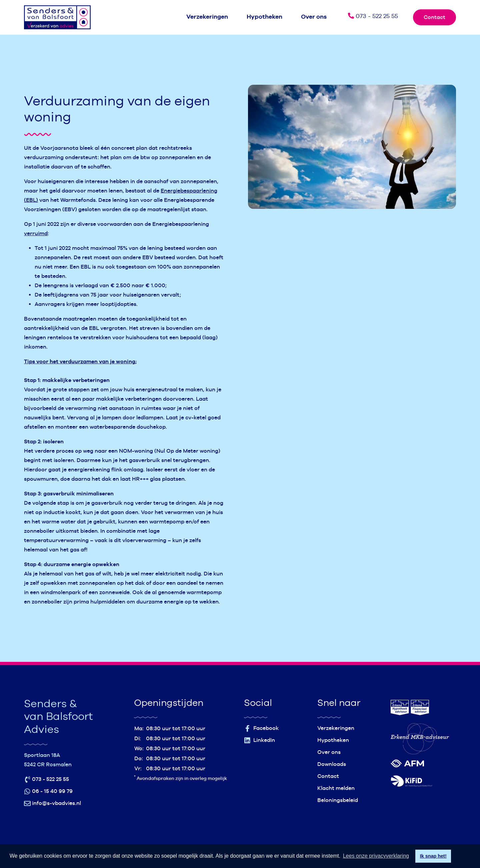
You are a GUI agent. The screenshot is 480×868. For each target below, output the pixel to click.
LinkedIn (259, 740)
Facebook (261, 728)
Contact (434, 17)
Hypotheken (264, 17)
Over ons (314, 17)
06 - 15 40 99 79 (48, 791)
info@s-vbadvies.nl (52, 803)
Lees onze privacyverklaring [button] (376, 856)
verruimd (36, 233)
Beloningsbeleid (338, 800)
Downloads (332, 764)
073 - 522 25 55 (373, 16)
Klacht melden (336, 788)
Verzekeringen (207, 17)
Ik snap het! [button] (433, 856)
